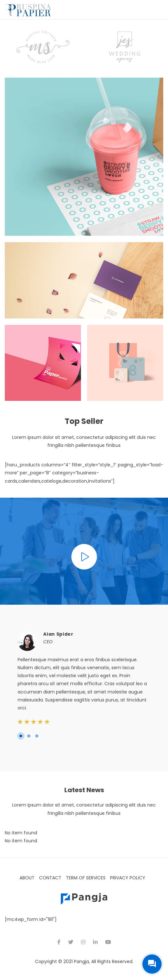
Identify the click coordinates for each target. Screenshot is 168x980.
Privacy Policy (128, 878)
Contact (50, 878)
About (27, 878)
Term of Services (86, 878)
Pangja (81, 961)
